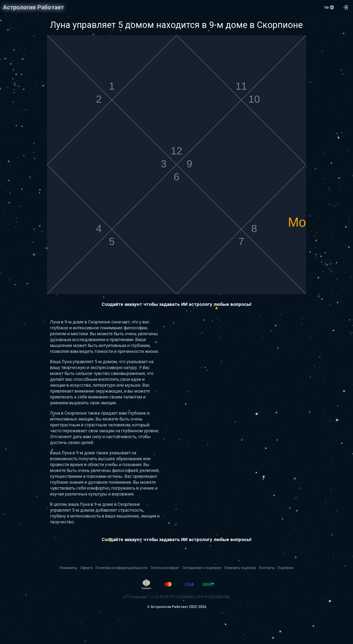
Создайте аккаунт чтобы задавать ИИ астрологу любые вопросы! (177, 304)
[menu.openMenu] (329, 7)
